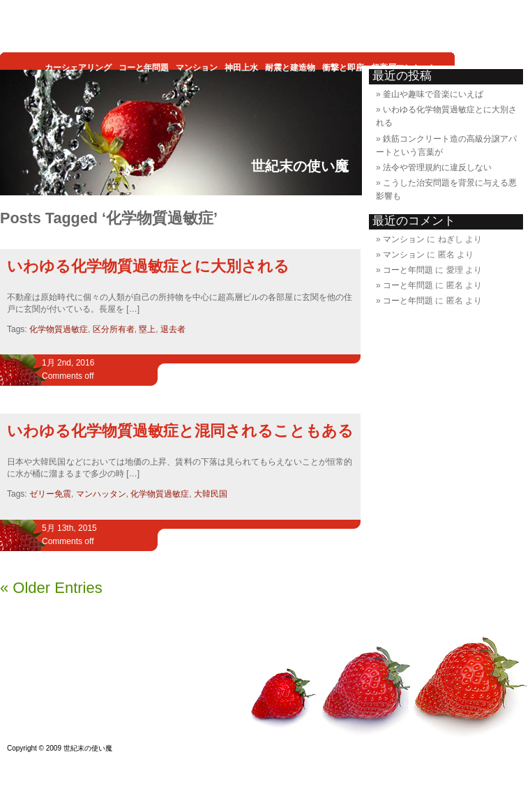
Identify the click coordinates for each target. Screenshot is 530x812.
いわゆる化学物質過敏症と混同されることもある (180, 431)
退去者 (173, 329)
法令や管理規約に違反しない (437, 167)
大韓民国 (211, 494)
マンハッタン (101, 494)
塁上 (147, 329)
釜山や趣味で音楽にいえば (433, 94)
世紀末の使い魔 (300, 166)
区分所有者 (114, 329)
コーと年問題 (408, 270)
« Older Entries (51, 588)
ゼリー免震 (50, 494)
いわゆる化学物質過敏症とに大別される (148, 266)
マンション (404, 239)
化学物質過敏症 (59, 329)
